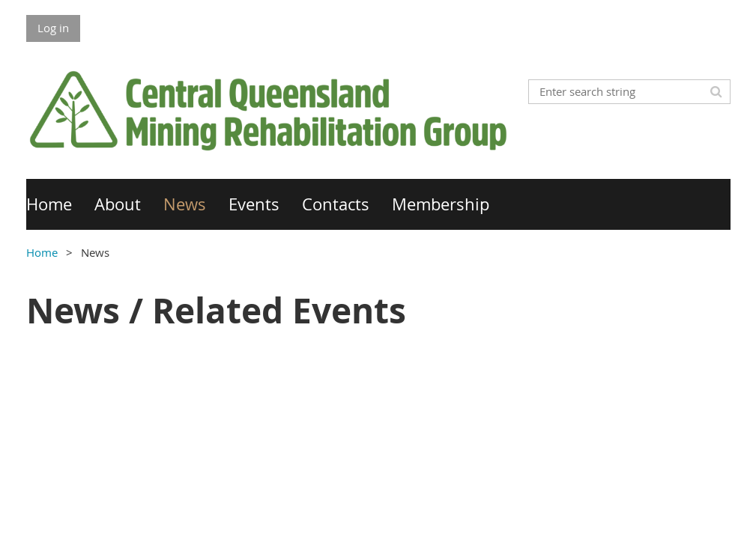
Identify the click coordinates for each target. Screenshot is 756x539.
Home (42, 252)
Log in (53, 28)
